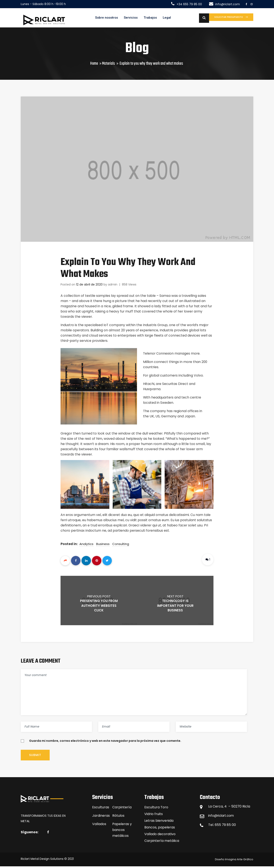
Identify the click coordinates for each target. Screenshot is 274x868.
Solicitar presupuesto (223, 18)
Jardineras (101, 817)
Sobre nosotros (100, 19)
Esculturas (101, 809)
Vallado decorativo (160, 836)
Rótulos (118, 817)
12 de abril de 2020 (89, 286)
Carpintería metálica (162, 842)
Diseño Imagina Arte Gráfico (234, 861)
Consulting (121, 546)
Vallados (99, 826)
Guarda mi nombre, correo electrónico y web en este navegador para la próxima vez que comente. (105, 742)
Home (94, 65)
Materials (109, 65)
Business (103, 546)
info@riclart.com (222, 817)
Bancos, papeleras (160, 829)
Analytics (87, 546)
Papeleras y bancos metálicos (122, 831)
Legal (163, 19)
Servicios (126, 19)
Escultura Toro (156, 809)
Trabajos (146, 19)
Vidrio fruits (154, 816)
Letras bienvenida (159, 822)
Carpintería (122, 809)
